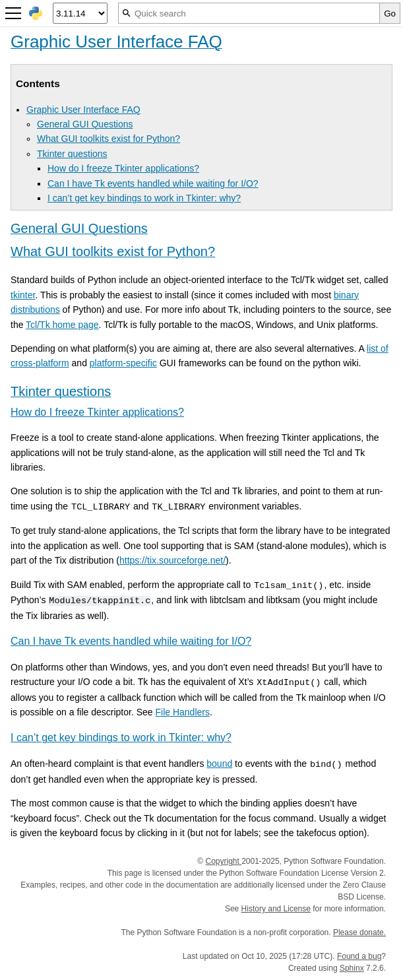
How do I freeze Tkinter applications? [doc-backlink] (97, 412)
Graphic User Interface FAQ (83, 110)
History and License (276, 909)
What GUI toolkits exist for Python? (108, 139)
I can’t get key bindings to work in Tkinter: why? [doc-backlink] (121, 737)
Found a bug (359, 956)
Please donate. (359, 932)
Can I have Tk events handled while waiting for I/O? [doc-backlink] (131, 641)
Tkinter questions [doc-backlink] (61, 391)
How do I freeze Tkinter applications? (123, 168)
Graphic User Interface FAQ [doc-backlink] (116, 42)
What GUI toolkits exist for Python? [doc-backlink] (113, 251)
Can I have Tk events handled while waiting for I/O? (153, 183)
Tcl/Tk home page (62, 325)
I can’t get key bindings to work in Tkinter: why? (144, 198)
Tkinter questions (72, 154)
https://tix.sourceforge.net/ (172, 560)
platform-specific (123, 363)
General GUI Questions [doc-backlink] (79, 228)
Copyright (223, 861)
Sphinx (352, 968)
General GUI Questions (85, 124)
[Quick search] (249, 13)
